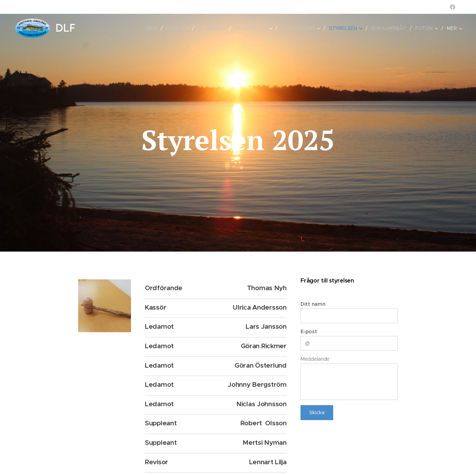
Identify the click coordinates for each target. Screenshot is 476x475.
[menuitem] (97, 28)
